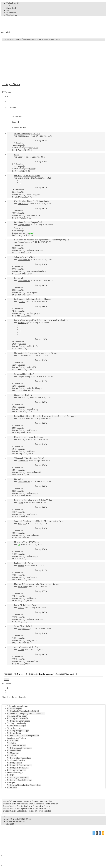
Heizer (32, 451)
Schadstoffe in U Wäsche (25, 257)
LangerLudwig (24, 225)
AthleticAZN (35, 215)
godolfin (21, 302)
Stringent (22, 523)
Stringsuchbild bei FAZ (24, 374)
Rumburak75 (35, 535)
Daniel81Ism (23, 418)
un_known (22, 355)
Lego (16, 154)
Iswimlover (34, 661)
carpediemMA (35, 472)
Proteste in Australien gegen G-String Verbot (33, 500)
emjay (32, 233)
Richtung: (66, 674)
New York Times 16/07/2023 (26, 542)
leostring (33, 493)
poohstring (34, 409)
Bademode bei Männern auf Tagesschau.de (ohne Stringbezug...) (41, 240)
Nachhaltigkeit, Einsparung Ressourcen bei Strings (36, 353)
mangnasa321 (24, 629)
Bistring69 (22, 587)
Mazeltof (23, 842)
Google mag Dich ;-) (23, 395)
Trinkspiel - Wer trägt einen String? (29, 458)
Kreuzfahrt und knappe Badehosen (29, 437)
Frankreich (19, 278)
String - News (11, 84)
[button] (7, 101)
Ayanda (32, 640)
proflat (10, 842)
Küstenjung (23, 323)
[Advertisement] (53, 61)
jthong (21, 502)
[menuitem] (11, 8)
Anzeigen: (15, 674)
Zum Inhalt (6, 32)
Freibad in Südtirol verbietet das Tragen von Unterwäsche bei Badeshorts (45, 416)
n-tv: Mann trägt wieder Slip (26, 647)
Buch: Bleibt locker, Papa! (25, 605)
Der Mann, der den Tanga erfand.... (29, 222)
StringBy (33, 292)
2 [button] (8, 99)
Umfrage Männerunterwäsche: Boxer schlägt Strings (36, 584)
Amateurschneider (37, 271)
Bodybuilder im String (24, 563)
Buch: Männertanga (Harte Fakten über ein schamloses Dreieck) (41, 320)
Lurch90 (33, 367)
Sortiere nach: (41, 674)
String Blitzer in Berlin (24, 626)
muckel (21, 608)
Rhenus (32, 430)
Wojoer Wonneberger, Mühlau (27, 133)
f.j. (19, 545)
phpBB (16, 832)
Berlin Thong (23, 178)
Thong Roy (34, 313)
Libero (21, 157)
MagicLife (34, 148)
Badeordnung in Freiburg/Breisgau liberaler (33, 299)
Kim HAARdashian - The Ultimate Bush (31, 201)
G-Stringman (35, 194)
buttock (21, 650)
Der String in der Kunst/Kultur (27, 176)
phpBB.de (31, 837)
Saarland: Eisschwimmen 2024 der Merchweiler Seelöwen (39, 521)
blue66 (32, 598)
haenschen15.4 (24, 136)
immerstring (23, 460)
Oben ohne (19, 479)
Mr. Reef (33, 346)
